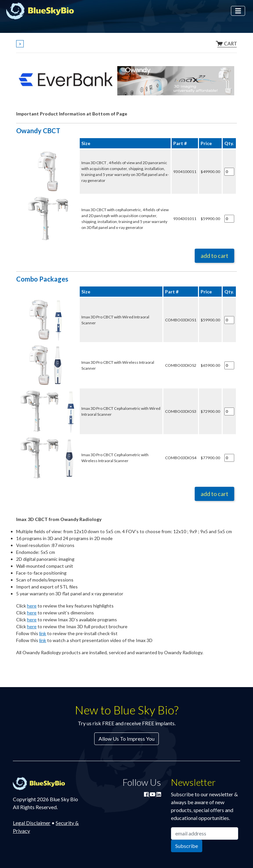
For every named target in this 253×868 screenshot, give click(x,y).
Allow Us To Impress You (126, 739)
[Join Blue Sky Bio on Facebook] (147, 794)
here (32, 606)
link (43, 633)
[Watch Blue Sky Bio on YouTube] (153, 794)
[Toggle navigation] (238, 11)
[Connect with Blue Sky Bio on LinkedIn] (159, 794)
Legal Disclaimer (32, 823)
